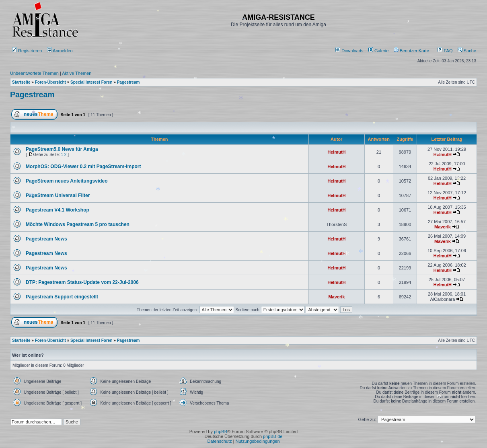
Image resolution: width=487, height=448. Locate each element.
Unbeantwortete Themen (34, 73)
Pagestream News (46, 239)
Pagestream (32, 95)
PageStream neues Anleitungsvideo (67, 181)
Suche (467, 51)
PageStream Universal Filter (58, 195)
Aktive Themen (77, 73)
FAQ (445, 51)
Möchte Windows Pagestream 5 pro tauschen (78, 224)
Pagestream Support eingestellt (62, 297)
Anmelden (61, 51)
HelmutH (336, 152)
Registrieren (27, 51)
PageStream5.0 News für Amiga (62, 149)
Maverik (443, 227)
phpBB (221, 432)
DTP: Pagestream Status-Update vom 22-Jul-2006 (82, 282)
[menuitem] (350, 51)
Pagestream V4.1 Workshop (58, 210)
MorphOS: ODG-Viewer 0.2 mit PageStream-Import (83, 166)
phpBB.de (273, 436)
